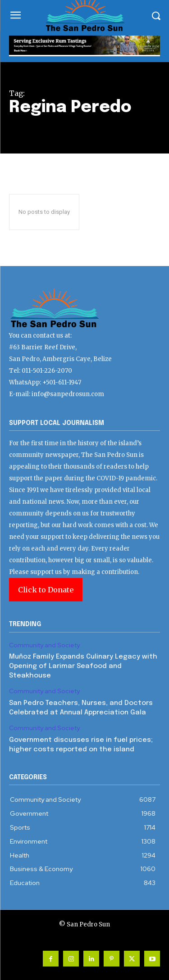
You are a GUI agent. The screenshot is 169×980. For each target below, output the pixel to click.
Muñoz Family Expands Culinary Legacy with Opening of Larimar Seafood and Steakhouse (83, 666)
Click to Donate (46, 590)
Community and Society (44, 645)
